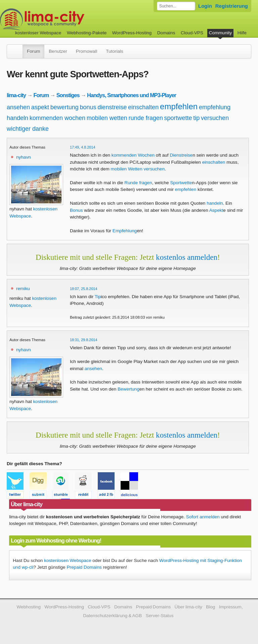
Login (205, 6)
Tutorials (115, 51)
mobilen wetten (107, 118)
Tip (98, 297)
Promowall (87, 51)
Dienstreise (181, 155)
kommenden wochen (57, 118)
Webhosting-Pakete (87, 33)
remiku (23, 289)
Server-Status (160, 616)
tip (196, 118)
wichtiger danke (28, 129)
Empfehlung (125, 231)
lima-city (16, 95)
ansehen (18, 107)
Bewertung (128, 389)
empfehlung (215, 107)
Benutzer (58, 51)
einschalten (143, 107)
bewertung (64, 107)
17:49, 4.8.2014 (83, 147)
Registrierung (232, 6)
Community (221, 33)
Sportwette (181, 183)
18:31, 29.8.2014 (84, 340)
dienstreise (112, 107)
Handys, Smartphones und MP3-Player (132, 95)
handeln (17, 118)
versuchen (215, 118)
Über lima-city (188, 607)
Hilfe (242, 33)
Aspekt (216, 210)
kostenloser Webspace (38, 33)
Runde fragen (138, 183)
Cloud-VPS (192, 33)
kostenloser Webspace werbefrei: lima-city (67, 19)
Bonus (76, 210)
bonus (88, 107)
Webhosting (29, 607)
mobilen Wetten (127, 169)
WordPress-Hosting (132, 33)
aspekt (40, 107)
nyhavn (24, 157)
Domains (166, 33)
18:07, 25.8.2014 (84, 289)
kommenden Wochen (133, 155)
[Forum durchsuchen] (176, 6)
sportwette (178, 118)
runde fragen (146, 118)
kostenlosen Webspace (68, 560)
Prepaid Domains (84, 567)
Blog (210, 607)
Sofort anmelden (203, 517)
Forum (33, 51)
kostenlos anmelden (187, 257)
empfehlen (179, 106)
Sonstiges (68, 95)
